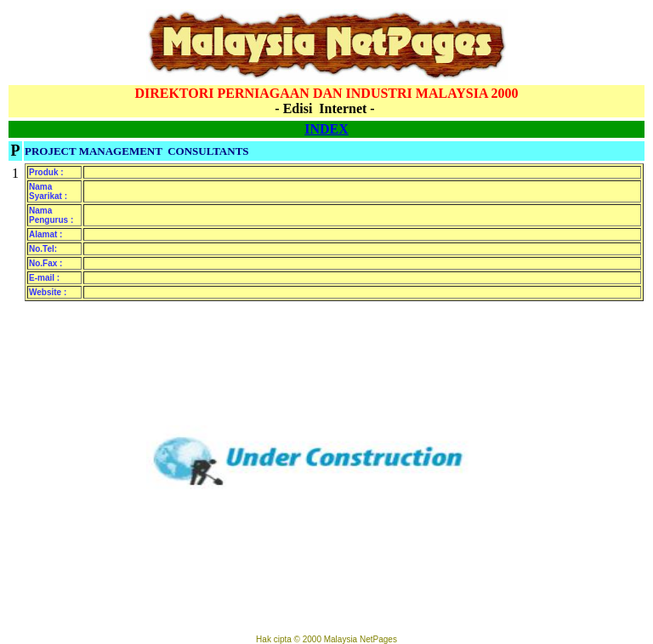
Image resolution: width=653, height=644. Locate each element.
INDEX (326, 129)
